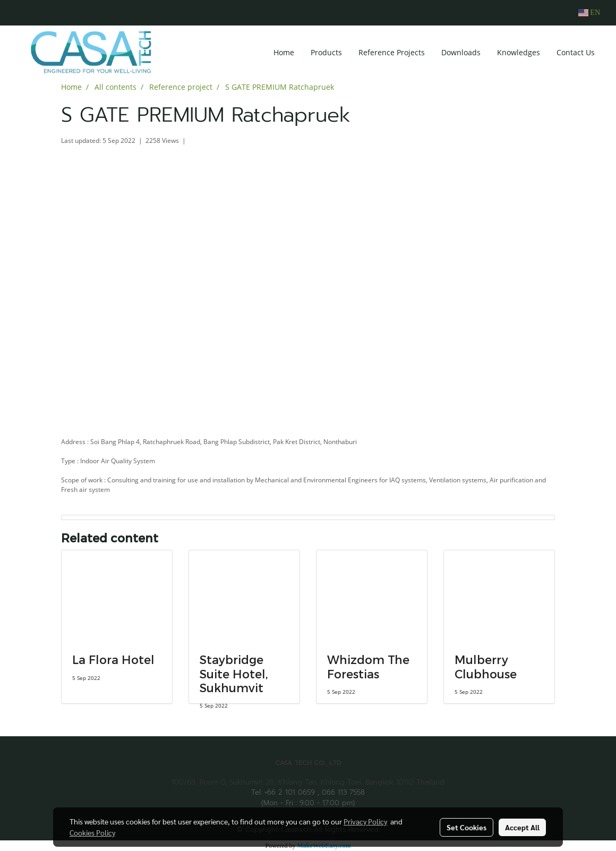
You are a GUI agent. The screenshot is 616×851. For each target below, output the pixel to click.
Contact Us (576, 52)
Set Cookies (467, 827)
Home (284, 52)
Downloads (461, 52)
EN (589, 12)
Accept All (522, 827)
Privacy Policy (365, 821)
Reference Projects (392, 52)
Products (326, 52)
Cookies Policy (92, 832)
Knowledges (519, 52)
